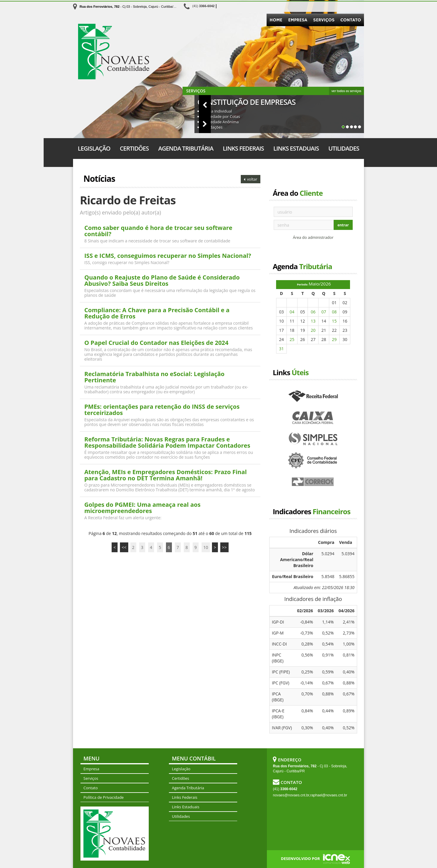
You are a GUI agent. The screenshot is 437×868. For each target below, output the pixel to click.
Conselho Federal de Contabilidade (313, 461)
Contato (351, 20)
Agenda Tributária (186, 148)
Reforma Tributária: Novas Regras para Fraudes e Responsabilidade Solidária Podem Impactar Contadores (167, 442)
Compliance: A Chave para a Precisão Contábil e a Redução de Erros (157, 313)
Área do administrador (313, 237)
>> (224, 547)
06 (313, 312)
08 (334, 312)
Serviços (324, 20)
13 (313, 321)
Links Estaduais (296, 148)
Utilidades (344, 148)
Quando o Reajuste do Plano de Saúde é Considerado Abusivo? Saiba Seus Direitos (162, 280)
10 (206, 547)
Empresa (298, 20)
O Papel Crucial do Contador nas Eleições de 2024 (156, 343)
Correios (313, 482)
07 (324, 312)
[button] (189, 105)
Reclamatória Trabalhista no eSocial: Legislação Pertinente (154, 377)
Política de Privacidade (104, 797)
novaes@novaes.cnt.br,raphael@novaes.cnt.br (310, 795)
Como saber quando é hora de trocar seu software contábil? (158, 231)
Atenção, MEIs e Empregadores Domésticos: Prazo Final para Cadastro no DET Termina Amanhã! (166, 475)
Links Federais (243, 148)
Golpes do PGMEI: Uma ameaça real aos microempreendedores (142, 508)
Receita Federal (313, 397)
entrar (343, 225)
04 (292, 312)
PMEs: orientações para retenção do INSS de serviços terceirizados (162, 410)
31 (281, 349)
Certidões (134, 148)
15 (334, 321)
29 (334, 339)
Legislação (94, 148)
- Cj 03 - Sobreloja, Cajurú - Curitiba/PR (129, 7)
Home (276, 20)
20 (313, 330)
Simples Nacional (313, 439)
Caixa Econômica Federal (313, 418)
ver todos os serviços (346, 91)
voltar (251, 179)
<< (124, 547)
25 (292, 339)
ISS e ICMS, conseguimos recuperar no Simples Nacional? (168, 256)
